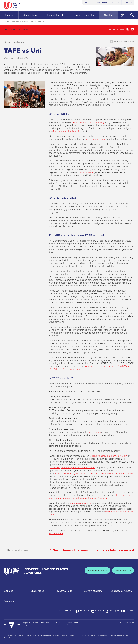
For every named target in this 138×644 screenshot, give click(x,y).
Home (6, 22)
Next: (92, 550)
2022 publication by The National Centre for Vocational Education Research (94, 473)
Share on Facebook (122, 41)
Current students (94, 591)
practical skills (86, 172)
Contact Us (128, 2)
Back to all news (14, 42)
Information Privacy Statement (55, 625)
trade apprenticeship (80, 503)
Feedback (88, 2)
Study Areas (38, 591)
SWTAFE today (56, 533)
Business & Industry (122, 591)
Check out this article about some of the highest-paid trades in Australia (89, 496)
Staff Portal (115, 2)
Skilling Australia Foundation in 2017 (108, 456)
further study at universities (67, 131)
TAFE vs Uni (42, 22)
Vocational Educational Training (88, 122)
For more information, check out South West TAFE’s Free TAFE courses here (89, 368)
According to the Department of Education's (73, 468)
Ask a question (122, 571)
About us (15, 22)
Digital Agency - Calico (125, 623)
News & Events (28, 22)
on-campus (95, 432)
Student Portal (101, 2)
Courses (9, 591)
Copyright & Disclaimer (32, 625)
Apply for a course (95, 571)
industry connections (95, 139)
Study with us (65, 591)
